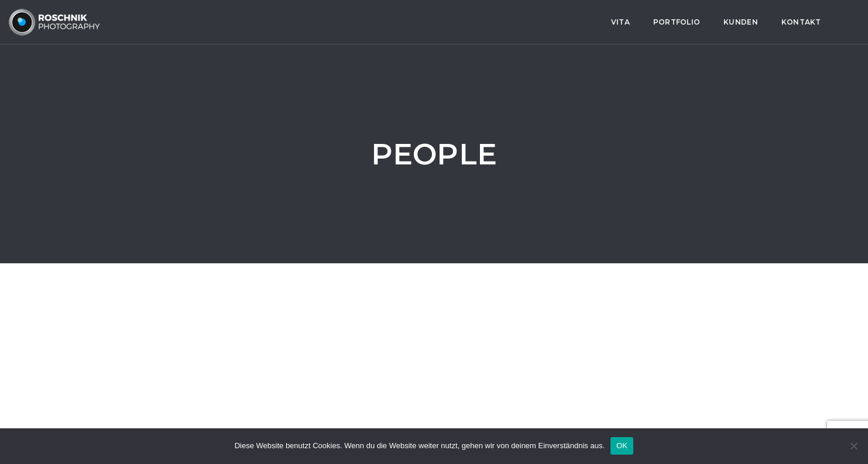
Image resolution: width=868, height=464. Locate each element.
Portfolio (292, 22)
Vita (236, 22)
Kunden (356, 22)
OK (622, 446)
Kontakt (416, 22)
